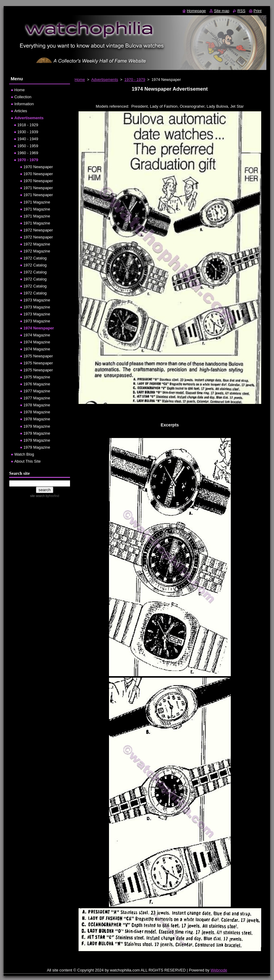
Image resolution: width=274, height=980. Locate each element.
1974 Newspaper (39, 328)
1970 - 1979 (135, 80)
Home (80, 80)
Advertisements (105, 80)
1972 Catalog (35, 258)
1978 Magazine (37, 405)
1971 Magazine (37, 202)
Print (258, 11)
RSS (241, 11)
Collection (23, 97)
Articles (21, 111)
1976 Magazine (37, 384)
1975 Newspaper (38, 356)
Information (24, 104)
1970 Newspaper (38, 167)
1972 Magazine (37, 244)
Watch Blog (24, 454)
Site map (222, 11)
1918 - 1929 (28, 125)
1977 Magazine (37, 391)
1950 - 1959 (28, 146)
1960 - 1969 (28, 153)
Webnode (219, 970)
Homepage (197, 11)
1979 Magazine (37, 426)
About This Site (28, 461)
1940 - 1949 (28, 139)
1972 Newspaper (38, 230)
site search (37, 496)
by (52, 496)
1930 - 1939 (28, 132)
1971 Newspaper (38, 188)
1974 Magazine (37, 335)
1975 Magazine (37, 377)
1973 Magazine (37, 300)
